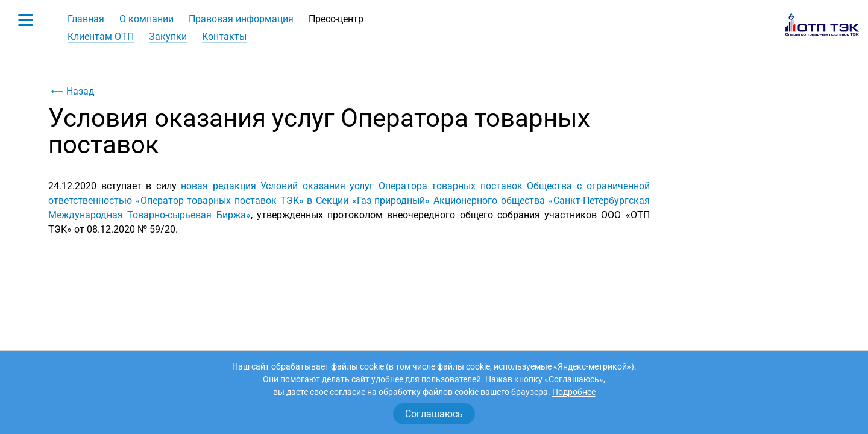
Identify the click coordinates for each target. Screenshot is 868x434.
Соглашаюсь (434, 414)
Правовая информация (241, 19)
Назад (71, 92)
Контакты (224, 36)
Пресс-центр (336, 19)
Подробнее (574, 392)
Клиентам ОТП (101, 36)
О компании (146, 19)
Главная (86, 19)
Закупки (168, 36)
